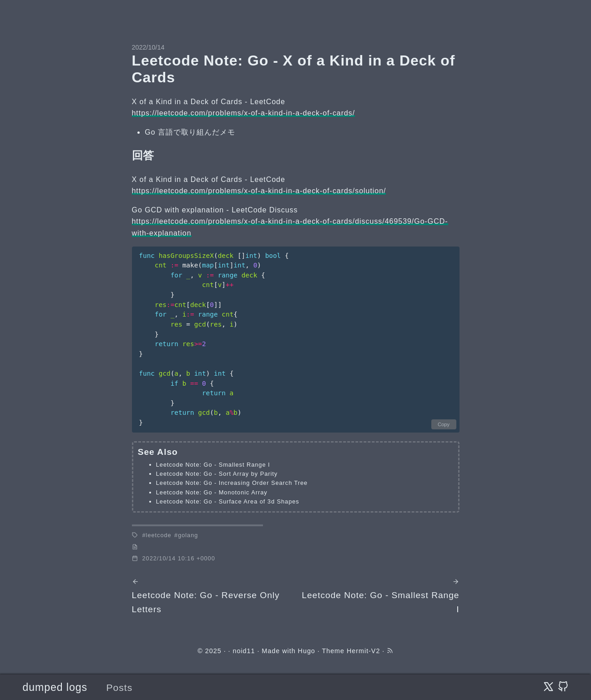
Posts (120, 687)
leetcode (159, 535)
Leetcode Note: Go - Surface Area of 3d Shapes (228, 501)
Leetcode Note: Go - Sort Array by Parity (217, 474)
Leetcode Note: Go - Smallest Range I (213, 465)
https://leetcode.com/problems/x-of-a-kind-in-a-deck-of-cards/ (244, 113)
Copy (444, 424)
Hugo (307, 651)
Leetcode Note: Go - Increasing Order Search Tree (232, 483)
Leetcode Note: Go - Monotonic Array (212, 492)
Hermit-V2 (363, 651)
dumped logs (55, 687)
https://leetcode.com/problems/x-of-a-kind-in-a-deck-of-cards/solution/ (259, 191)
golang (188, 535)
